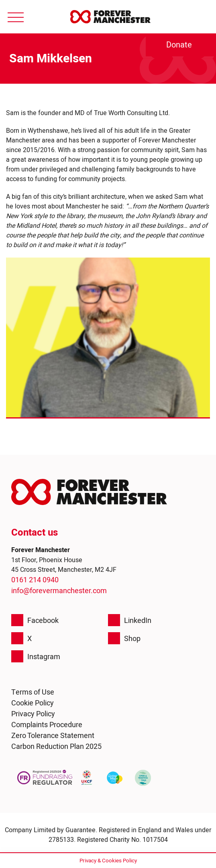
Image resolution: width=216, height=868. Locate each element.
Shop (124, 638)
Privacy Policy (33, 714)
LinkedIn (130, 620)
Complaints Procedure (47, 725)
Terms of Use (33, 692)
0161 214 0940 (35, 580)
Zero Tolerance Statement (53, 735)
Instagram (36, 656)
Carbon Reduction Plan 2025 (56, 746)
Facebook (35, 620)
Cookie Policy (33, 703)
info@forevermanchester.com (59, 591)
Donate (179, 45)
